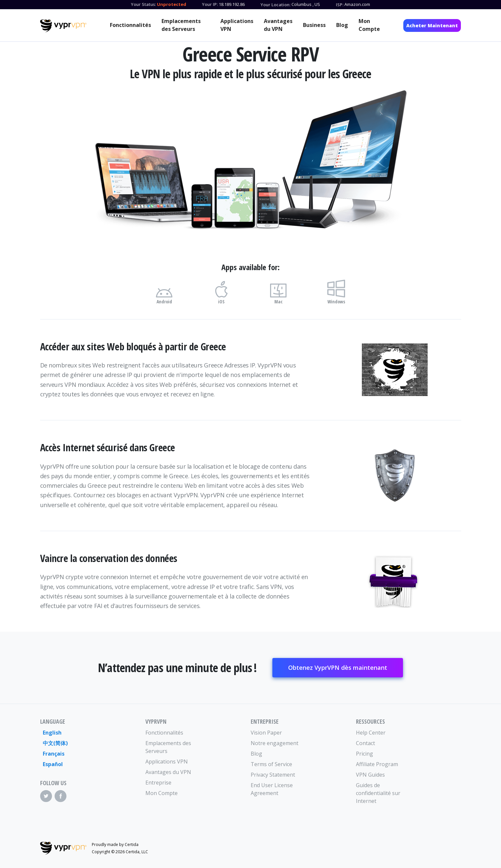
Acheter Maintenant (432, 25)
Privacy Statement (273, 775)
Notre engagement (275, 743)
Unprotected (172, 4)
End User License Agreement (272, 789)
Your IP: (210, 4)
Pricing (364, 754)
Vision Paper (266, 733)
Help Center (371, 733)
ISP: (340, 5)
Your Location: (276, 5)
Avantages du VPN (278, 25)
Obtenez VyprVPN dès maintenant (338, 668)
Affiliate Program (377, 764)
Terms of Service (271, 764)
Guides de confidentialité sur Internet (378, 793)
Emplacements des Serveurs (181, 25)
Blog (342, 25)
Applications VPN (237, 25)
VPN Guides (370, 775)
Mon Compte (369, 25)
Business (314, 25)
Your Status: (143, 4)
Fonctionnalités (130, 25)
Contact (365, 743)
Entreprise (158, 783)
